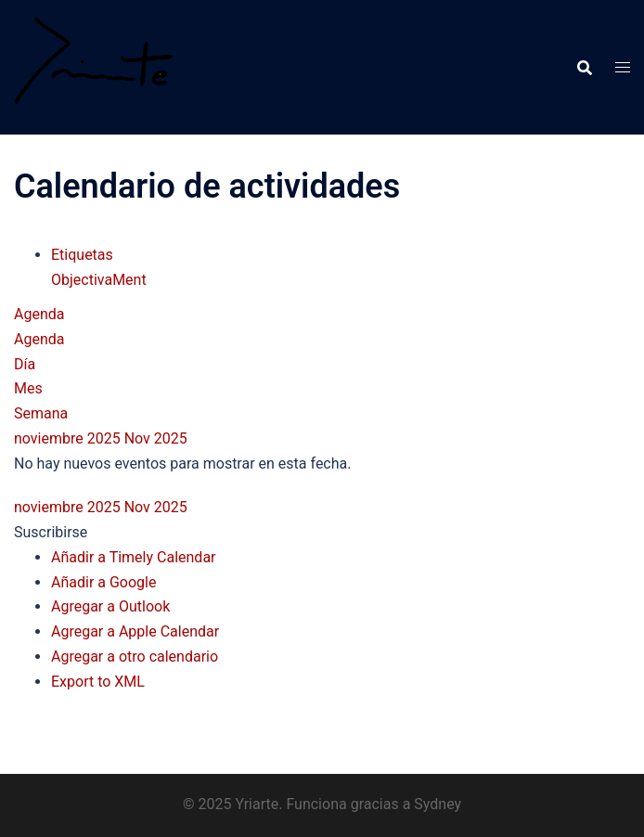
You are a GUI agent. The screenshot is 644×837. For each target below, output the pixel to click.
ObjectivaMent (99, 280)
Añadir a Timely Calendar (134, 557)
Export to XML (98, 682)
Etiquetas (82, 255)
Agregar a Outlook (110, 606)
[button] (51, 532)
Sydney (438, 804)
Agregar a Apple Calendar (135, 631)
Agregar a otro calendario (135, 657)
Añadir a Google (103, 582)
